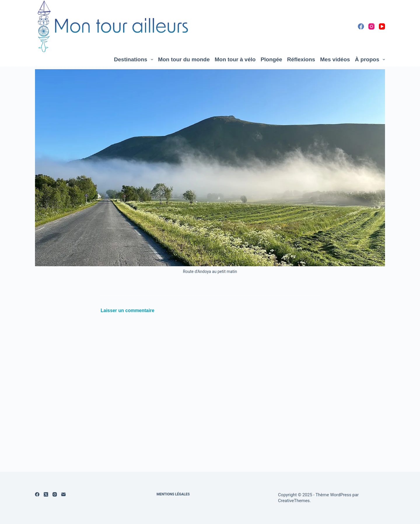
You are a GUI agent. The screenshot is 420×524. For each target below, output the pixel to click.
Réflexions (301, 59)
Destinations (135, 60)
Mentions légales (173, 494)
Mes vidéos (335, 59)
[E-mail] (63, 494)
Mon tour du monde (184, 59)
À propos (370, 60)
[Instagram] (371, 26)
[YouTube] (382, 26)
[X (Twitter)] (46, 494)
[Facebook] (361, 26)
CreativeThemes (294, 501)
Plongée (271, 59)
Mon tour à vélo (235, 59)
